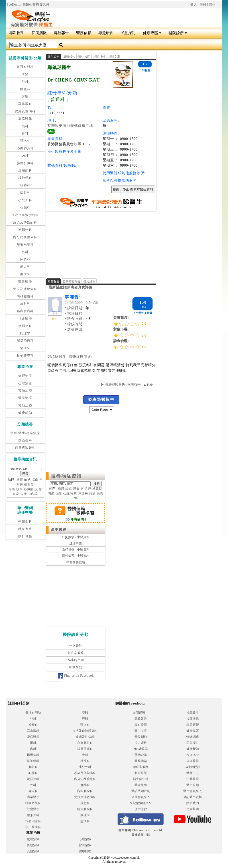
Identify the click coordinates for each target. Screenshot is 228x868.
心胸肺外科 (25, 148)
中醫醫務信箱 (76, 562)
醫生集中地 (141, 779)
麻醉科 (25, 259)
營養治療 (25, 398)
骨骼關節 (141, 737)
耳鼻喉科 (25, 104)
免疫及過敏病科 (25, 289)
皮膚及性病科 (25, 111)
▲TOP (148, 385)
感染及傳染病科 (25, 222)
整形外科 (25, 326)
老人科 (25, 267)
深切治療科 (25, 341)
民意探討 (128, 33)
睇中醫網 (59, 530)
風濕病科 (25, 171)
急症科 (25, 348)
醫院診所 (178, 33)
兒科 (25, 82)
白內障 (33, 494)
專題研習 (106, 33)
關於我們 (193, 803)
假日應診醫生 (25, 448)
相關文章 (114, 57)
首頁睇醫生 (141, 713)
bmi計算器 (141, 749)
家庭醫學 (25, 119)
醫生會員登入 (193, 791)
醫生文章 (141, 731)
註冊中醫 (76, 543)
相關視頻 (99, 57)
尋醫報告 (61, 33)
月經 (20, 485)
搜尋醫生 (193, 713)
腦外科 (25, 193)
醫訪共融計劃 (141, 791)
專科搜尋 (141, 725)
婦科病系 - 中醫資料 (76, 556)
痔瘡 (24, 494)
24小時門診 (76, 660)
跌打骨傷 (25, 536)
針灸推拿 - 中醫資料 (76, 537)
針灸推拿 (25, 529)
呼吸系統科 (25, 244)
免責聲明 (193, 809)
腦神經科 (25, 178)
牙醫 (25, 97)
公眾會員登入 (141, 797)
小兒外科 (25, 200)
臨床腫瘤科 (25, 311)
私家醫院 (76, 667)
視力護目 (141, 743)
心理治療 (25, 383)
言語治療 (25, 391)
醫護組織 (141, 785)
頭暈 (19, 489)
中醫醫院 (193, 779)
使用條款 (141, 809)
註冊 (203, 5)
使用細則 (89, 281)
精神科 (25, 185)
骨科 (25, 134)
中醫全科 (25, 522)
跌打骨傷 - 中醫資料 (76, 550)
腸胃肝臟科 (25, 163)
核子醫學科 (25, 356)
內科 (25, 156)
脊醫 (25, 74)
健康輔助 (25, 413)
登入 (194, 5)
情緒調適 (193, 737)
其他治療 (25, 405)
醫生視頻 (193, 785)
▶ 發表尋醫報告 (113, 385)
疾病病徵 (39, 33)
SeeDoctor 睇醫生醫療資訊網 (28, 5)
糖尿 (20, 480)
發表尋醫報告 (71, 281)
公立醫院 (76, 646)
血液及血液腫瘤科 (25, 215)
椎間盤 (29, 485)
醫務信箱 (84, 33)
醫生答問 (84, 57)
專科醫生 (17, 33)
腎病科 (25, 141)
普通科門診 (25, 67)
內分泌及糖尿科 (25, 237)
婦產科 (25, 89)
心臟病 (29, 489)
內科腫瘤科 (25, 296)
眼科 (25, 126)
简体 (212, 5)
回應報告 (134, 385)
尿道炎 (83, 493)
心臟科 (25, 207)
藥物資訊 (141, 755)
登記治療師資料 (141, 803)
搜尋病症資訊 (66, 476)
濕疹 (35, 480)
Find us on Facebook (76, 676)
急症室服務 (76, 653)
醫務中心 (193, 773)
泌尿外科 (25, 230)
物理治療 (25, 376)
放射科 (25, 304)
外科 (25, 252)
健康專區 (152, 33)
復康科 (25, 274)
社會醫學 (25, 319)
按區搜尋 (25, 440)
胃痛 (12, 489)
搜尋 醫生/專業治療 (25, 433)
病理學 (25, 333)
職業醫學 (25, 282)
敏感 (27, 480)
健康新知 (193, 749)
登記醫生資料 (193, 797)
